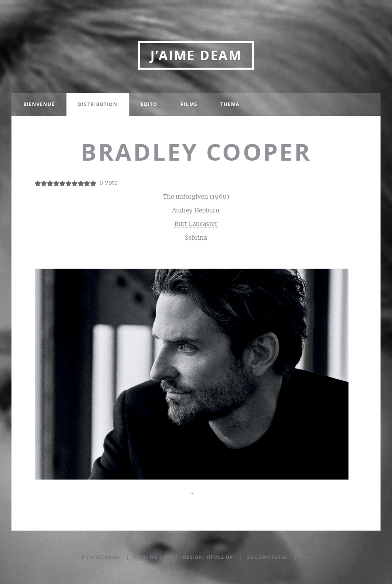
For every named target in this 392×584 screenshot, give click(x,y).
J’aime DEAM (196, 55)
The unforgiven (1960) (196, 197)
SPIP (307, 558)
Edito (149, 104)
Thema (230, 104)
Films (189, 104)
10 (93, 183)
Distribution (98, 104)
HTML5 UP (220, 557)
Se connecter (268, 557)
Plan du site (152, 557)
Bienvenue (39, 104)
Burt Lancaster (196, 224)
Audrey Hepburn (196, 211)
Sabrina (196, 238)
